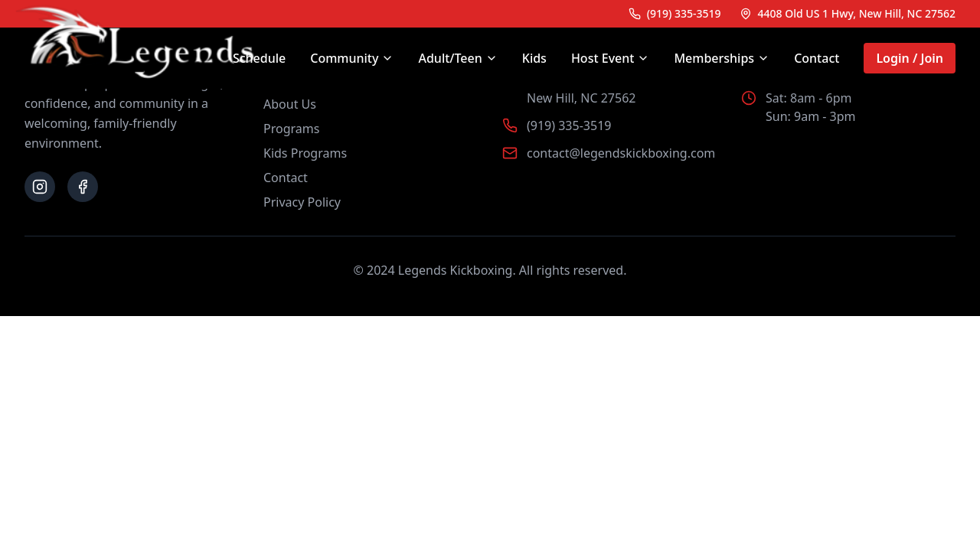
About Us (290, 104)
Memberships (722, 58)
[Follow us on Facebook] (83, 187)
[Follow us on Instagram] (40, 187)
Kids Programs (305, 153)
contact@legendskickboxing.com (621, 153)
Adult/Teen (457, 58)
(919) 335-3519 (569, 126)
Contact (817, 58)
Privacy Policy (302, 202)
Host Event (611, 58)
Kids (534, 58)
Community (352, 58)
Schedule (259, 58)
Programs (291, 129)
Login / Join (910, 58)
